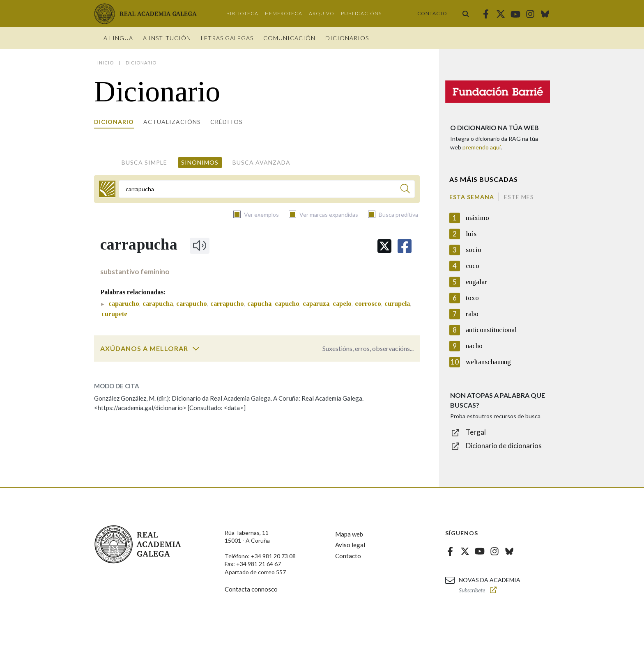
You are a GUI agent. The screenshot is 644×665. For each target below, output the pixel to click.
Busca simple (144, 162)
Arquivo (322, 13)
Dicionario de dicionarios (504, 446)
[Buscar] (405, 190)
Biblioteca (242, 13)
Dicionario (114, 122)
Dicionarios (347, 38)
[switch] (196, 349)
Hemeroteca (284, 13)
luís (471, 234)
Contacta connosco (251, 589)
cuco (473, 266)
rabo (472, 314)
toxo (472, 298)
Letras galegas (227, 38)
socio (474, 250)
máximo (477, 218)
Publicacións (361, 13)
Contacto (432, 13)
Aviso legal (350, 545)
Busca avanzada (261, 162)
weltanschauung (488, 362)
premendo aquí (482, 147)
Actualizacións (172, 122)
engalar (476, 282)
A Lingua (118, 38)
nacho (474, 346)
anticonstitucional (491, 330)
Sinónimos (200, 162)
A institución (167, 38)
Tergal (476, 432)
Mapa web (349, 534)
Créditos (227, 122)
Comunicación (289, 38)
